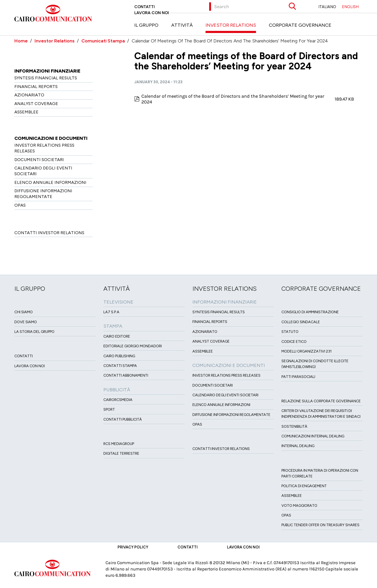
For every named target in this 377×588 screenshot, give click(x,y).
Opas (286, 515)
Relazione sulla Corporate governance (321, 401)
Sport (109, 410)
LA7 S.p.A (111, 312)
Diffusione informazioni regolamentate (43, 194)
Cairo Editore (117, 336)
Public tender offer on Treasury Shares (320, 525)
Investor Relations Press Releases (44, 148)
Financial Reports (36, 87)
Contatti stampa (120, 366)
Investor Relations (231, 25)
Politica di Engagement (304, 486)
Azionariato (29, 95)
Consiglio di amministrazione (310, 312)
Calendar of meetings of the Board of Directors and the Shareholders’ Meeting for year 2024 (233, 99)
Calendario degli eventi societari (43, 171)
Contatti (145, 7)
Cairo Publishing (119, 356)
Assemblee (26, 112)
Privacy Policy (133, 547)
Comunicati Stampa (103, 41)
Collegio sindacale (301, 322)
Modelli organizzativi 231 (307, 351)
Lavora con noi (152, 13)
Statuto (290, 332)
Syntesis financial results (46, 78)
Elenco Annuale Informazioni (50, 182)
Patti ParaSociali (298, 377)
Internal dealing (298, 446)
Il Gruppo (146, 25)
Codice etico (294, 342)
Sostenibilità (294, 427)
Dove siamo (26, 322)
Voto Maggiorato (299, 506)
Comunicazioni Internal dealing (313, 436)
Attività (182, 25)
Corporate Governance (300, 25)
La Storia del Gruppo (34, 332)
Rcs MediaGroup (119, 444)
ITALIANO (327, 7)
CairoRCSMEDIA (118, 400)
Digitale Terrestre (121, 454)
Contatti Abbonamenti (126, 375)
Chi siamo (24, 312)
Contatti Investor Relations (49, 233)
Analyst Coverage (36, 104)
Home (21, 41)
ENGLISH (350, 7)
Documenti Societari (39, 160)
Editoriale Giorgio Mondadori (133, 346)
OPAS (20, 205)
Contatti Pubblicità (123, 419)
